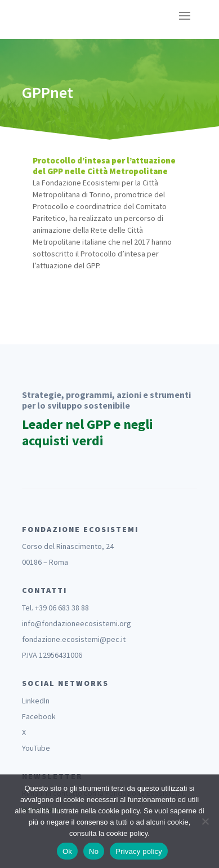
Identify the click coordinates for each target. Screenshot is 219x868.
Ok (67, 851)
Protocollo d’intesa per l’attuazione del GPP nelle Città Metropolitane (104, 166)
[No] (205, 821)
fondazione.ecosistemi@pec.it (74, 639)
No (94, 851)
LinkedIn (36, 701)
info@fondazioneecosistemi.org (77, 623)
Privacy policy (139, 851)
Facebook (39, 716)
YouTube (36, 748)
